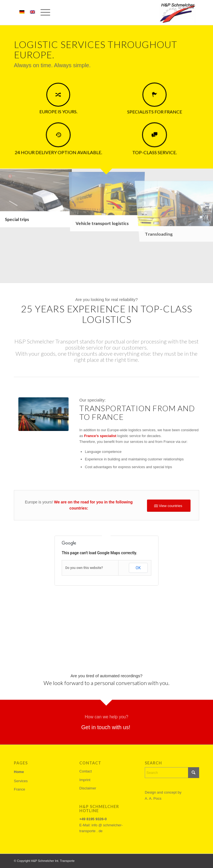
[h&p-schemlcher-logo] (177, 12)
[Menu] (43, 12)
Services (21, 781)
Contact (86, 771)
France (19, 789)
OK (138, 568)
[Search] (172, 773)
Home (19, 772)
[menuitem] (43, 12)
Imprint (85, 780)
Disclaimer (88, 788)
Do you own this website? (84, 568)
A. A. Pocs (153, 798)
